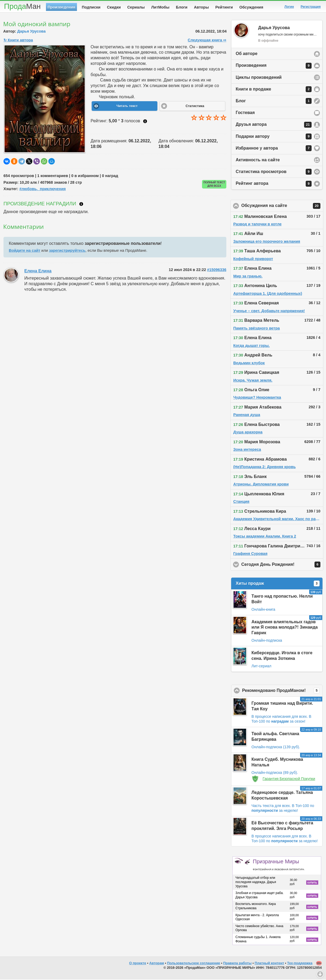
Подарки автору (274, 138)
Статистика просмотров (274, 173)
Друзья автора (274, 126)
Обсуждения (251, 7)
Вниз (320, 974)
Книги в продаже (274, 90)
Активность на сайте (258, 161)
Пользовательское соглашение (193, 964)
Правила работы (237, 964)
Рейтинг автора (274, 185)
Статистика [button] (195, 107)
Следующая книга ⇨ (207, 41)
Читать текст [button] (127, 107)
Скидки (114, 7)
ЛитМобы (160, 7)
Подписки (91, 7)
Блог (274, 102)
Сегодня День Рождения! (282, 566)
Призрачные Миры (278, 866)
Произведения (61, 7)
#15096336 (217, 271)
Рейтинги (224, 7)
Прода (22, 6)
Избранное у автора (274, 149)
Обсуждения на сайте (282, 207)
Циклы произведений (259, 78)
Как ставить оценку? (145, 122)
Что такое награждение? (81, 205)
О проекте (138, 964)
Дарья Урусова (31, 32)
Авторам (157, 964)
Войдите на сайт (25, 252)
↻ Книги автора (18, 41)
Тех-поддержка (300, 964)
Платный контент (269, 964)
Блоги (182, 7)
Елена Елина (38, 272)
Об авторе (247, 55)
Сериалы (136, 7)
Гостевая (245, 114)
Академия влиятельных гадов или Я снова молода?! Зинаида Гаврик (285, 628)
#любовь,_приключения (42, 190)
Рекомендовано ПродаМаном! (282, 692)
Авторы (201, 7)
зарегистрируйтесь (67, 252)
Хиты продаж (278, 585)
